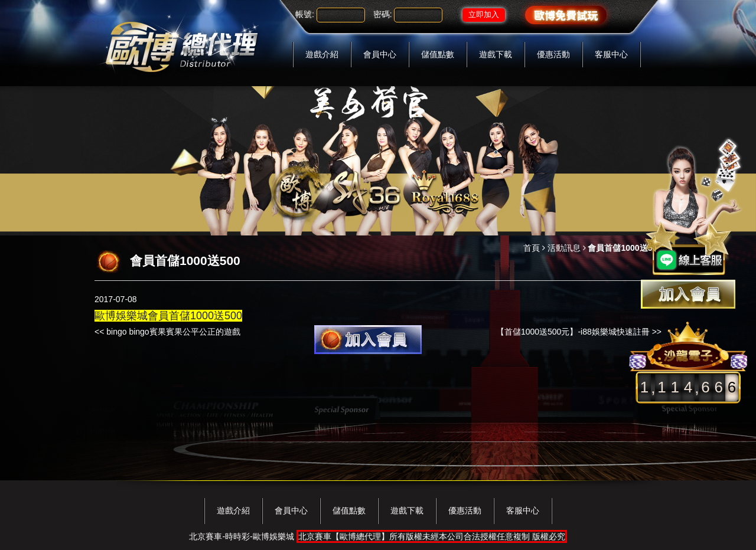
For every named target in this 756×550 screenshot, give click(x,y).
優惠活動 (553, 54)
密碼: (383, 14)
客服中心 (611, 54)
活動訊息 (564, 248)
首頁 (532, 248)
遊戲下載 (496, 54)
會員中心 (380, 54)
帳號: (305, 14)
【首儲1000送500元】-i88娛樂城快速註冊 (573, 332)
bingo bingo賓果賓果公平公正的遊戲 (173, 332)
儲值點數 (438, 54)
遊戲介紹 (322, 54)
